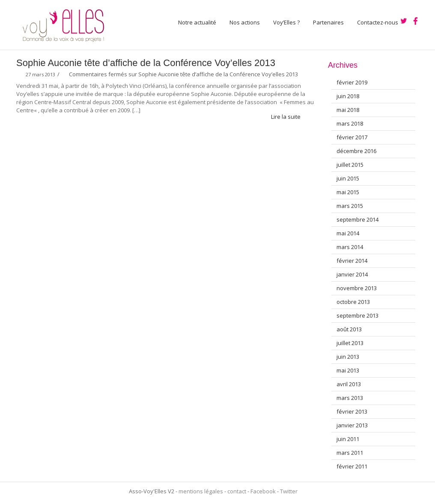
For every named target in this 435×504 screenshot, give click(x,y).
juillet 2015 (350, 165)
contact (237, 491)
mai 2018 (348, 110)
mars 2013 (350, 398)
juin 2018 (348, 96)
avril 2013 (349, 384)
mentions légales (201, 491)
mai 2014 (348, 233)
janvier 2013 (352, 425)
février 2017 (352, 137)
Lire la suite (289, 117)
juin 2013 (348, 357)
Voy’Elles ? (286, 22)
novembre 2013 (357, 288)
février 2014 (352, 261)
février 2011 (352, 466)
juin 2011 (348, 439)
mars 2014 (350, 247)
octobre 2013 (353, 302)
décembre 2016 (356, 151)
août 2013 (349, 329)
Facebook (263, 491)
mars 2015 (350, 206)
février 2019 (352, 82)
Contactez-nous (378, 22)
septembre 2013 (358, 315)
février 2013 (352, 411)
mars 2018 (350, 123)
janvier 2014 (352, 274)
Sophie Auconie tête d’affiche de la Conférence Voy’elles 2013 (146, 63)
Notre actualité (197, 22)
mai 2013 (348, 370)
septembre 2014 (358, 219)
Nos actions (245, 22)
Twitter (289, 491)
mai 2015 (348, 192)
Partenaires (328, 22)
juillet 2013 (350, 343)
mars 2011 (350, 453)
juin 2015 (348, 178)
